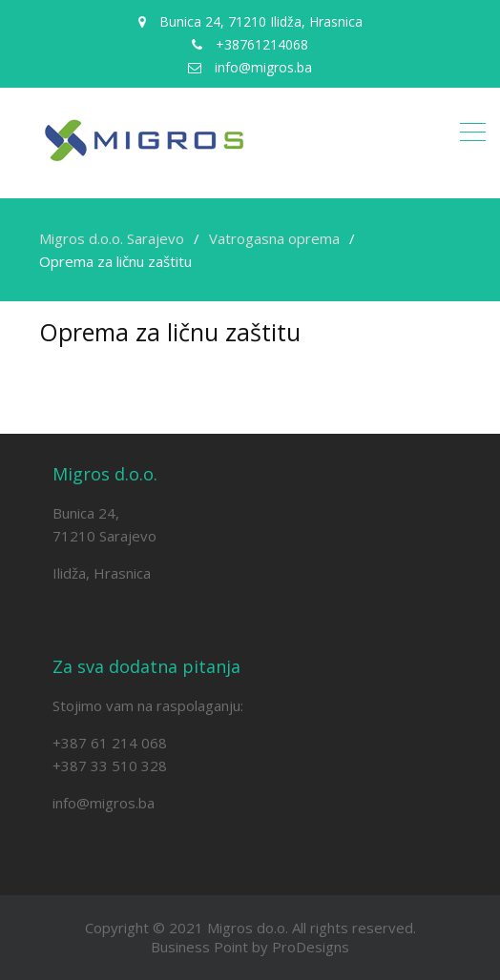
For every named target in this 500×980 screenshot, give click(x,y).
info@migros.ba (104, 803)
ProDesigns (311, 947)
